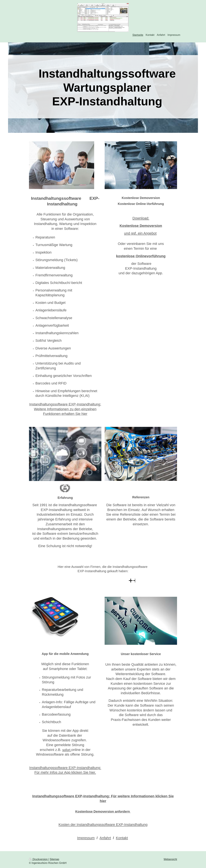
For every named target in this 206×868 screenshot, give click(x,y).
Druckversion (39, 859)
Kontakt (122, 838)
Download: (141, 218)
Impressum (86, 838)
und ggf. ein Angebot (140, 233)
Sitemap (54, 859)
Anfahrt (105, 838)
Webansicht (170, 859)
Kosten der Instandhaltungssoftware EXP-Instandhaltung (103, 825)
